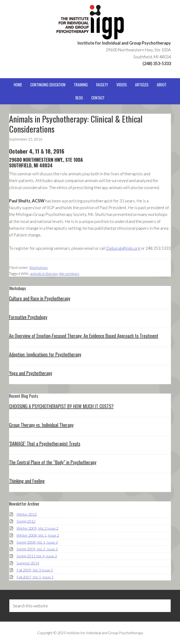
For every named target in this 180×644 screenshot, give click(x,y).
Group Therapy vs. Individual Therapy (41, 425)
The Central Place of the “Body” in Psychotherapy (53, 462)
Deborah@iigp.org (123, 248)
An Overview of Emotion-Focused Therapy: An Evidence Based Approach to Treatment (84, 336)
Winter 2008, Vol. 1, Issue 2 (38, 535)
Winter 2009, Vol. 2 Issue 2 (37, 528)
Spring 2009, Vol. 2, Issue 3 (37, 549)
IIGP (90, 22)
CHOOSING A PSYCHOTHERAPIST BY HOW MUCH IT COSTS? (61, 406)
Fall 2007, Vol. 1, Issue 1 (35, 577)
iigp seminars (69, 273)
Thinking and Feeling (27, 481)
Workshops (39, 267)
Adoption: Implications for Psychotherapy (45, 354)
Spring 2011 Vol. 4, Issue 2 (37, 556)
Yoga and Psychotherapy (31, 373)
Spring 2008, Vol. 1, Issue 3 (37, 542)
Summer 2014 (28, 563)
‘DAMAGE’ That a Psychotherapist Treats (45, 443)
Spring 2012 (26, 521)
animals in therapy (44, 273)
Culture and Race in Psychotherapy (40, 298)
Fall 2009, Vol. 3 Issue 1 (35, 570)
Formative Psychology (28, 317)
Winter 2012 (27, 514)
